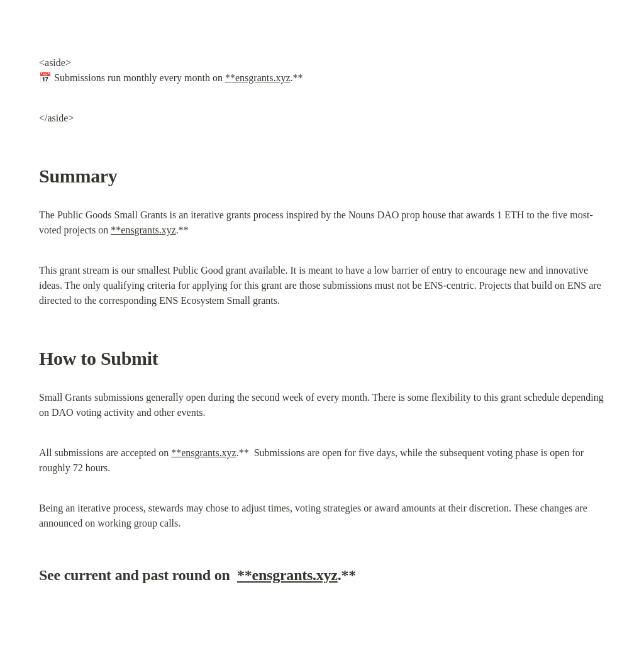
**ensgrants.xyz (258, 78)
